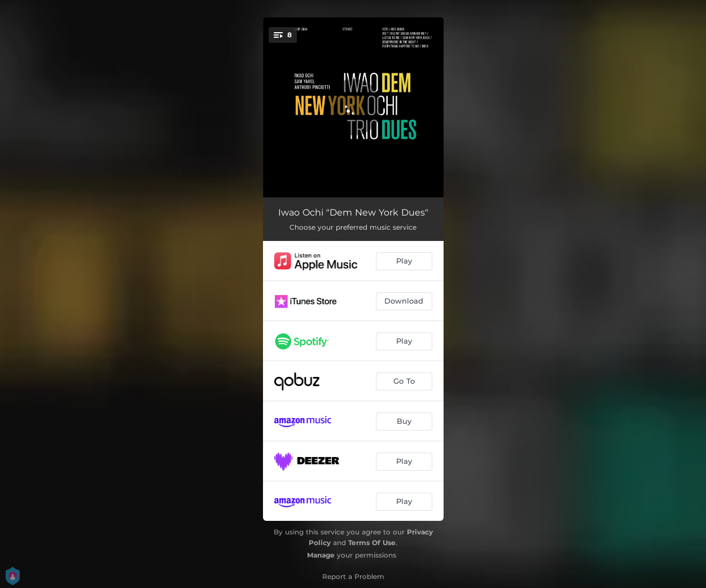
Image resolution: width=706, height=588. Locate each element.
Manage (321, 555)
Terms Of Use (372, 543)
